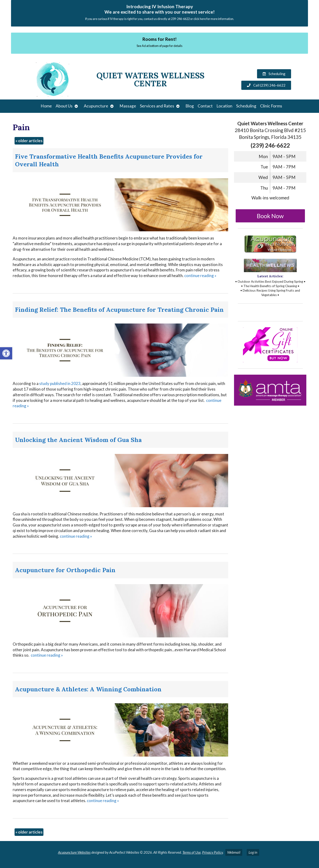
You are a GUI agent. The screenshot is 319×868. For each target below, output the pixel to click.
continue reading (200, 276)
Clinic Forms (271, 106)
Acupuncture (96, 106)
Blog (190, 106)
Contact (205, 106)
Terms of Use (192, 852)
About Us (64, 106)
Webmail (234, 852)
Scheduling (246, 106)
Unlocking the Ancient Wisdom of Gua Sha (78, 440)
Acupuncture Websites (74, 852)
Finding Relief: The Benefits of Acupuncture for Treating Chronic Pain (119, 310)
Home (46, 106)
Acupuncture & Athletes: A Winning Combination (88, 689)
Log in (253, 852)
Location (224, 106)
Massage (128, 106)
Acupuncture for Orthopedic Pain (65, 570)
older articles (29, 141)
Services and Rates (157, 106)
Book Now (270, 216)
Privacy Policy (212, 852)
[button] (6, 353)
